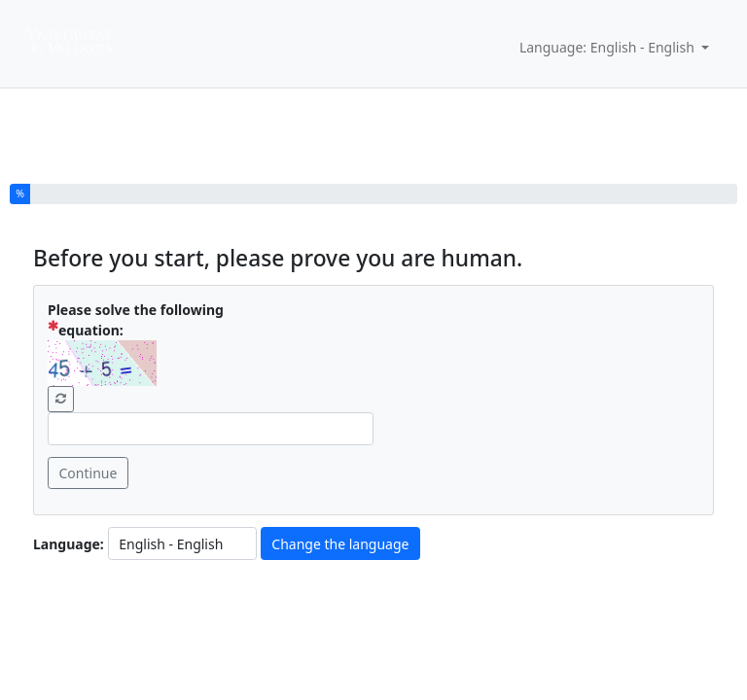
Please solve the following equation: (136, 320)
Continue (89, 473)
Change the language (340, 544)
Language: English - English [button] (609, 47)
